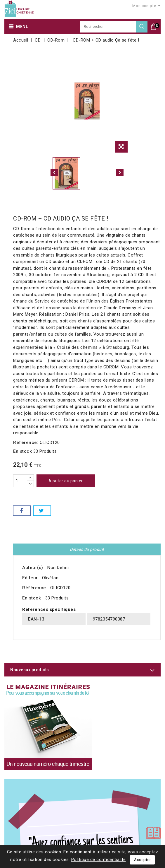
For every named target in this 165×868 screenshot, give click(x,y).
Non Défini (58, 568)
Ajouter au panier (66, 481)
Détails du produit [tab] (87, 549)
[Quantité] (20, 481)
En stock (22, 451)
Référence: (26, 442)
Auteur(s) (33, 568)
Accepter (142, 860)
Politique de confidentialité (99, 860)
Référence (34, 588)
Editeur (30, 578)
